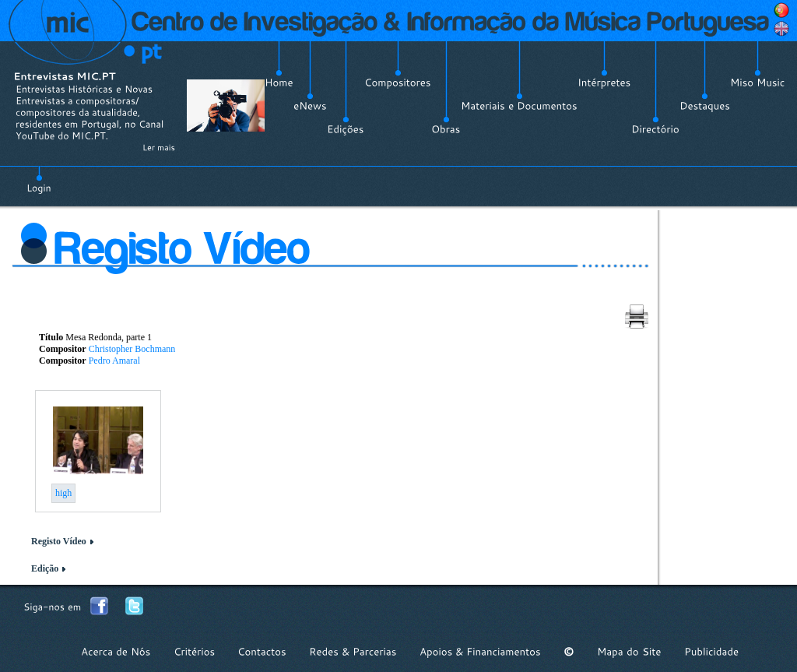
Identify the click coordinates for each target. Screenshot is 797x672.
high (63, 493)
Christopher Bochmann (132, 349)
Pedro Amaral (114, 361)
